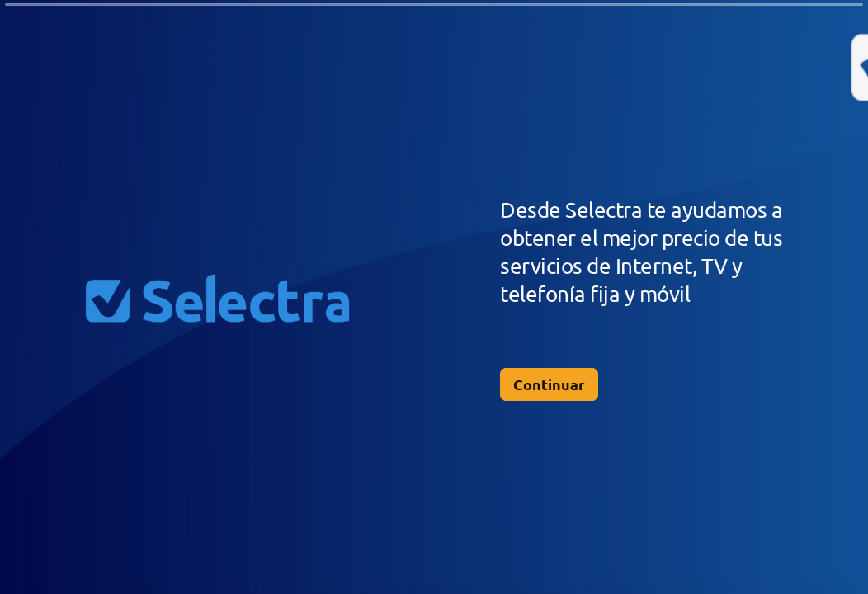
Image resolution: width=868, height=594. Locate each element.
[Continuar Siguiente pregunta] (549, 384)
